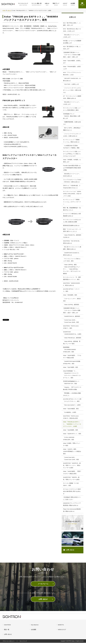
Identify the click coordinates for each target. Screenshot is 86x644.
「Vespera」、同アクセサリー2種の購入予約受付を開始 (72, 389)
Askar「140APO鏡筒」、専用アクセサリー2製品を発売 (72, 474)
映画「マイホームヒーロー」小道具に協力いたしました (72, 231)
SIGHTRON (7, 626)
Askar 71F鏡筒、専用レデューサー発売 (72, 445)
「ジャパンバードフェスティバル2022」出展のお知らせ (72, 135)
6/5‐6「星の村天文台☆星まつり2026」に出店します (72, 30)
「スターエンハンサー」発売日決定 (72, 300)
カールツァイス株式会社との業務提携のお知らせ (72, 215)
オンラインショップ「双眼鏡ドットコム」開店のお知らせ (71, 141)
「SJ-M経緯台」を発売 (70, 413)
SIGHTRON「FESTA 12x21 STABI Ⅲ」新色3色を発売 (71, 418)
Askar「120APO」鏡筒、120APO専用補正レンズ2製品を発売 (72, 452)
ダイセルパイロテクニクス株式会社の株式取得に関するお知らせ (72, 493)
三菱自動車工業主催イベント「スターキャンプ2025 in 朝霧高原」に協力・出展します (72, 311)
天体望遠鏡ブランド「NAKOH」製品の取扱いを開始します (72, 116)
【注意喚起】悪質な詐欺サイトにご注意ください (72, 500)
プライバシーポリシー (8, 642)
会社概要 (73, 4)
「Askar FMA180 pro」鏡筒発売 (72, 339)
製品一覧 (7, 631)
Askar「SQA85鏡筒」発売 (71, 431)
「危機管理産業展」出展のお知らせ (72, 123)
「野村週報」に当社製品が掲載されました (72, 395)
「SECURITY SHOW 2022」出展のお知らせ (72, 80)
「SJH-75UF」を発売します (71, 85)
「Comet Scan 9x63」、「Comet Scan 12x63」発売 (71, 460)
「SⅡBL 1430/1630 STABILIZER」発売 (69, 440)
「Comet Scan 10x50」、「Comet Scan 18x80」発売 (71, 322)
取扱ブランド (56, 4)
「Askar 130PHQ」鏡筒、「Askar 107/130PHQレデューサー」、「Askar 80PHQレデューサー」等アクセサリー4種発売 (72, 270)
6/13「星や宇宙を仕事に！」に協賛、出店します (72, 24)
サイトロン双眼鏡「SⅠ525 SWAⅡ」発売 (71, 485)
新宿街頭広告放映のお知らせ (71, 226)
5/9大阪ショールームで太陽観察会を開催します (72, 42)
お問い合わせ (70, 551)
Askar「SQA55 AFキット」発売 (72, 435)
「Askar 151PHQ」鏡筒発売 (71, 305)
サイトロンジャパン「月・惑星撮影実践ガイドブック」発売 (72, 279)
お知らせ (47, 4)
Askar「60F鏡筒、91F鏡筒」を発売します (72, 161)
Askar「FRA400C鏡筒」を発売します (72, 68)
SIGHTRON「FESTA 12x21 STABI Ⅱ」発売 (71, 328)
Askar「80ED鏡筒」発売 (70, 296)
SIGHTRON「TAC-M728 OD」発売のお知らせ (72, 243)
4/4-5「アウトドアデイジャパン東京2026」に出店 (72, 74)
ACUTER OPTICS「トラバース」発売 (71, 291)
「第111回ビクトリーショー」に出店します (72, 36)
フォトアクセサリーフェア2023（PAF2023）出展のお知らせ (72, 181)
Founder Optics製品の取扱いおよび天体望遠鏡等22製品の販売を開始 (72, 168)
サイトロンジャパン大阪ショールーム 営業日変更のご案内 (72, 109)
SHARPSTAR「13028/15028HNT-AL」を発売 (72, 334)
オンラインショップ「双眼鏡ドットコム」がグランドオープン (72, 202)
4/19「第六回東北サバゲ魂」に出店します (72, 48)
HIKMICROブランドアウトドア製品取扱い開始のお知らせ (72, 505)
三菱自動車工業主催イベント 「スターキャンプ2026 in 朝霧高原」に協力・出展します (72, 55)
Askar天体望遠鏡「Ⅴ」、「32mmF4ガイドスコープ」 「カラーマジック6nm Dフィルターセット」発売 (72, 375)
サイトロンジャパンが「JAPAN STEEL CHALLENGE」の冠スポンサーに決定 (72, 194)
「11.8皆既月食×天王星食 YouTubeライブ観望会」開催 (71, 147)
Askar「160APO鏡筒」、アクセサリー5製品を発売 (72, 357)
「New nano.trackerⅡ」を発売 (72, 406)
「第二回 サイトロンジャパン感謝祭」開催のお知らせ (72, 249)
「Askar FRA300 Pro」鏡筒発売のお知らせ (72, 237)
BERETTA (61, 626)
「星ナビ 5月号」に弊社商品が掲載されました (72, 129)
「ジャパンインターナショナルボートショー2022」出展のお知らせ (72, 90)
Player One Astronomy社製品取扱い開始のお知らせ (72, 511)
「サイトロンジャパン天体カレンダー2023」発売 (72, 260)
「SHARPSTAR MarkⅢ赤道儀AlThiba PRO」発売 (72, 363)
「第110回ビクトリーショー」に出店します (72, 103)
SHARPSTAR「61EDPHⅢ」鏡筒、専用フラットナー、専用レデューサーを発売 (72, 467)
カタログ (65, 4)
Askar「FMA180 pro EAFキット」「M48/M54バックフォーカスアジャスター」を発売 (72, 425)
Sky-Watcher (35, 626)
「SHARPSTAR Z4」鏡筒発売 (72, 317)
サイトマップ (23, 642)
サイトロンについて (23, 4)
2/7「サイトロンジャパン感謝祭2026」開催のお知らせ (72, 97)
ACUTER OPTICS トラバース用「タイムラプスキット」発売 (72, 401)
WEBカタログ (62, 631)
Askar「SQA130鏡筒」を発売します (72, 62)
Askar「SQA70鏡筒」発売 (71, 368)
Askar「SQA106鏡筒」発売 (71, 410)
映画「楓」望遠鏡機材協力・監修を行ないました (72, 209)
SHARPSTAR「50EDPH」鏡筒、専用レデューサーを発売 (71, 480)
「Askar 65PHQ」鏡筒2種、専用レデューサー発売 (72, 343)
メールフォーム (43, 585)
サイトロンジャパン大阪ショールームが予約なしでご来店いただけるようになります (72, 154)
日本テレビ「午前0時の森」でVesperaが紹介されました (72, 187)
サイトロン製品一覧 (36, 4)
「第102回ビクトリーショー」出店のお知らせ (72, 175)
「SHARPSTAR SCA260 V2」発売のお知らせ (72, 255)
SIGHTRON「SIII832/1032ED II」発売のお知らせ (71, 285)
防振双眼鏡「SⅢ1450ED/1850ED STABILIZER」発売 (69, 350)
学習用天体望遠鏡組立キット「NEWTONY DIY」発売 (71, 383)
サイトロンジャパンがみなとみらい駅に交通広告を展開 (72, 221)
